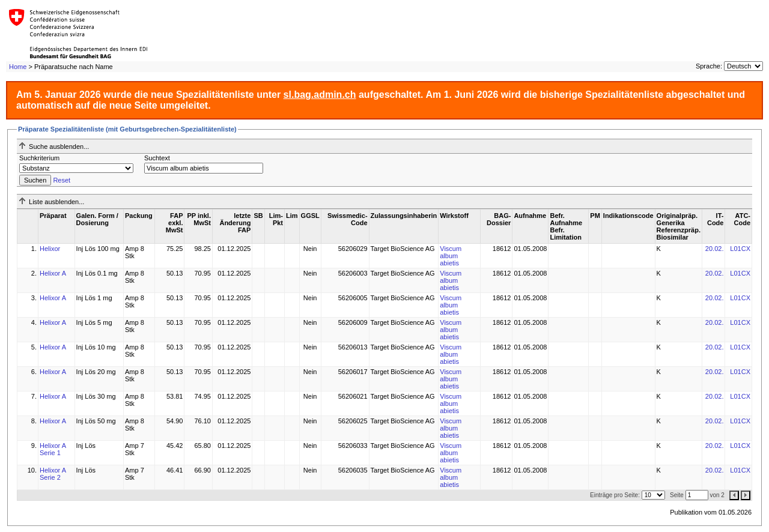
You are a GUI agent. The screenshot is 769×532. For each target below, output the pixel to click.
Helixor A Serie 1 (53, 449)
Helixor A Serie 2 (53, 474)
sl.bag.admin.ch (320, 95)
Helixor (50, 249)
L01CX (740, 249)
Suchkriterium (39, 158)
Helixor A (53, 273)
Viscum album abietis (451, 256)
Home (18, 67)
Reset (62, 180)
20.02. (715, 249)
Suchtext (157, 158)
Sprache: (709, 66)
